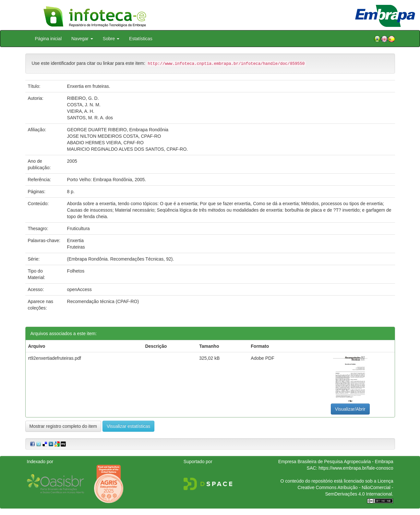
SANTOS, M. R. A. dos (90, 118)
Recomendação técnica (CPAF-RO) (103, 301)
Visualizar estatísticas (128, 426)
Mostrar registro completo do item (63, 426)
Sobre (111, 39)
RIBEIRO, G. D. (83, 98)
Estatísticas (141, 39)
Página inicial (48, 39)
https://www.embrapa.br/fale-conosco (356, 468)
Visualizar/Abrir (350, 409)
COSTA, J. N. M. (84, 105)
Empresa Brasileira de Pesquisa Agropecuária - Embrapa (336, 462)
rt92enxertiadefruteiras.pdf (55, 358)
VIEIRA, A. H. (81, 111)
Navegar (82, 39)
